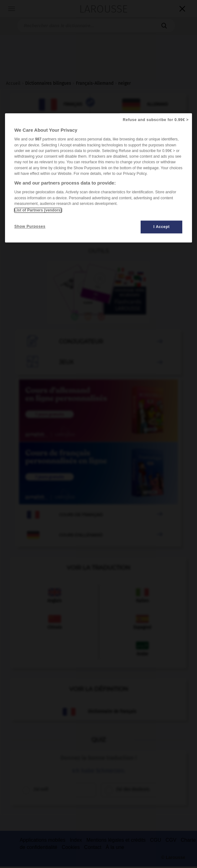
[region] (99, 178)
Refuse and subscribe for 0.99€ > (156, 120)
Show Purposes (30, 226)
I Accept (162, 227)
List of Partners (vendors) (38, 210)
